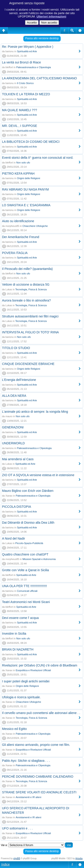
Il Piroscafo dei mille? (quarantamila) (27, 269)
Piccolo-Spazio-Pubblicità (29, 543)
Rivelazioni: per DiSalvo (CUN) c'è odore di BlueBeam (40, 665)
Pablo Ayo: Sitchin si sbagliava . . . (26, 761)
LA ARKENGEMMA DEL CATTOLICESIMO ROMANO (39, 78)
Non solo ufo (23, 163)
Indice (5, 864)
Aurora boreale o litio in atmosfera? (26, 300)
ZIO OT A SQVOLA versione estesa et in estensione (38, 475)
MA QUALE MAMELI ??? (19, 110)
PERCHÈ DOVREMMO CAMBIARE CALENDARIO (38, 777)
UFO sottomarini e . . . (17, 828)
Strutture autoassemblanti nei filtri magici (30, 316)
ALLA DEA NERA (14, 396)
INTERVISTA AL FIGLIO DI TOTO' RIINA (30, 332)
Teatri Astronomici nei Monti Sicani (26, 602)
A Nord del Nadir (14, 538)
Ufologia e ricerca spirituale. (21, 697)
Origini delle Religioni (29, 178)
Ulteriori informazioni (51, 16)
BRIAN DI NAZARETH (18, 649)
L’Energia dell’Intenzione (19, 380)
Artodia (79, 858)
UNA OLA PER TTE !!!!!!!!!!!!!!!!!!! (24, 586)
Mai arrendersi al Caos (18, 459)
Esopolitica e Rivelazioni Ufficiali (33, 670)
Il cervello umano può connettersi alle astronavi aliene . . (41, 713)
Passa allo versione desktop (42, 38)
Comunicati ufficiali (27, 591)
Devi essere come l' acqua (20, 618)
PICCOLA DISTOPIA (17, 507)
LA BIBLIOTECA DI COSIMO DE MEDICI (31, 142)
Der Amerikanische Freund (21, 237)
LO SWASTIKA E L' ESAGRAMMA (26, 205)
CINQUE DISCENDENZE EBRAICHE (28, 364)
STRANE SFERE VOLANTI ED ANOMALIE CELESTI (39, 792)
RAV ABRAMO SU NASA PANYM (25, 189)
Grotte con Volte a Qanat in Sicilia (25, 570)
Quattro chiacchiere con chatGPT (25, 554)
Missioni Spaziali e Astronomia (39, 559)
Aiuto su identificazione (18, 221)
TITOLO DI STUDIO (16, 348)
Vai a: (4, 845)
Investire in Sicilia (14, 634)
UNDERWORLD (13, 443)
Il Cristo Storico (25, 83)
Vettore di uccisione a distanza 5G (26, 284)
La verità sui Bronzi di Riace (22, 62)
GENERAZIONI (13, 427)
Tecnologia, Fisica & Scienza (31, 289)
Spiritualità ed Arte (27, 51)
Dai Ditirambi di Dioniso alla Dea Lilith (28, 523)
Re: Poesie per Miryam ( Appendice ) (28, 47)
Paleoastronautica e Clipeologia (33, 67)
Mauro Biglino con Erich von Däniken (28, 491)
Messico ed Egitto (14, 729)
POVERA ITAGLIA (15, 253)
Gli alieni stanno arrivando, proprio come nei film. (36, 745)
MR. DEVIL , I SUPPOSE (20, 126)
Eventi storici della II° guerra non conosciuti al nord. (38, 158)
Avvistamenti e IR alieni (28, 797)
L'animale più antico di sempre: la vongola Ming (35, 412)
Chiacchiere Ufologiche (35, 226)
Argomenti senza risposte (27, 3)
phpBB (17, 858)
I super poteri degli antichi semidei (26, 681)
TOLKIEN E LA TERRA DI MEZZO (26, 94)
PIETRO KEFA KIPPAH (18, 174)
